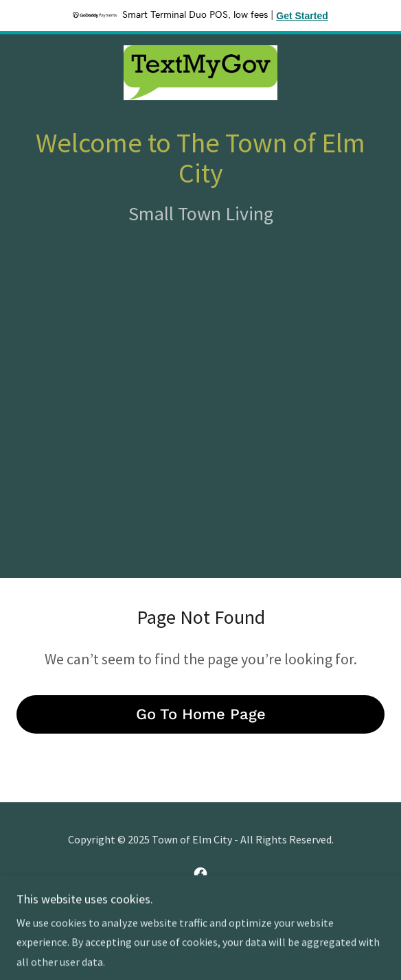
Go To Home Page (201, 714)
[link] (200, 73)
